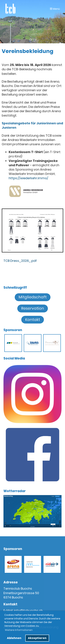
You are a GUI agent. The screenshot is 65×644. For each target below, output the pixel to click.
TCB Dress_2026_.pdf (20, 261)
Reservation (33, 308)
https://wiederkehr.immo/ (28, 178)
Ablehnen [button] (14, 638)
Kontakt (33, 320)
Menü (55, 9)
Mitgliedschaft (33, 297)
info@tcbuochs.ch (28, 610)
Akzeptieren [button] (37, 638)
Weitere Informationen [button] (19, 630)
